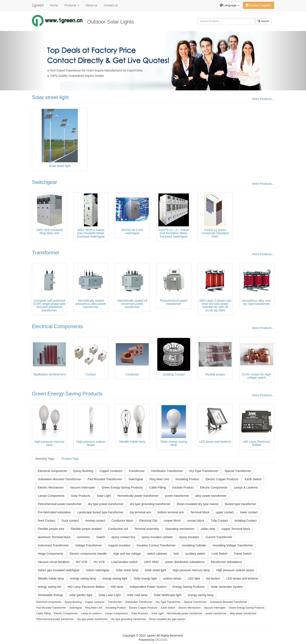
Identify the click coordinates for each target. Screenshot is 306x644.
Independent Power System (148, 587)
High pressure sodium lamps (235, 570)
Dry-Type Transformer (204, 471)
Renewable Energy (50, 595)
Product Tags (70, 459)
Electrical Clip (148, 521)
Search (263, 21)
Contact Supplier (259, 5)
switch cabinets (157, 554)
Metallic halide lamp (51, 578)
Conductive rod (118, 529)
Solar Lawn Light (109, 595)
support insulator (119, 545)
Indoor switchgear (98, 570)
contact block (196, 521)
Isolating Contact (245, 521)
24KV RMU (152, 562)
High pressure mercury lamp (191, 570)
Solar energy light (145, 578)
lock (176, 554)
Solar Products (81, 496)
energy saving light (115, 578)
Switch (101, 537)
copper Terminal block (236, 529)
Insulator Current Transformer (156, 545)
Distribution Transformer (167, 471)
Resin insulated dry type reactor (198, 504)
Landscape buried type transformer (100, 512)
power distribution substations (185, 562)
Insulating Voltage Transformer (233, 545)
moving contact (95, 521)
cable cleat (208, 529)
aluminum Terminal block (54, 537)
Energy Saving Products (188, 587)
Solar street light (50, 97)
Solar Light (104, 496)
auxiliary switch (195, 554)
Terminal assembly (147, 529)
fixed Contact (47, 521)
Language (229, 5)
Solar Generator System (227, 587)
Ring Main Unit (159, 479)
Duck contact (70, 521)
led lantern (213, 578)
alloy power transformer (211, 496)
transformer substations (226, 562)
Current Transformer (219, 537)
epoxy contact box (123, 537)
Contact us (111, 5)
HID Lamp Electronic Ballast (86, 587)
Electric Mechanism (51, 487)
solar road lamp (137, 595)
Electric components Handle (88, 554)
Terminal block (200, 512)
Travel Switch (243, 554)
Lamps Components (51, 496)
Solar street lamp (127, 570)
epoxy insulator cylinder (157, 537)
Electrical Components (57, 326)
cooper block (172, 521)
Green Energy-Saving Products (67, 394)
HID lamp (117, 587)
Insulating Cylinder (194, 545)
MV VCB (82, 562)
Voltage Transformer (88, 545)
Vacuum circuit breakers (54, 562)
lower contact (249, 512)
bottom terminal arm (171, 512)
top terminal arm (141, 512)
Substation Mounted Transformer (59, 479)
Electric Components (214, 487)
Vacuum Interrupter (83, 487)
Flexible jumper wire (51, 529)
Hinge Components (51, 554)
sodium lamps (172, 578)
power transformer (177, 496)
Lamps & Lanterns (246, 487)
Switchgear (45, 182)
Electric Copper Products (222, 479)
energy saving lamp (83, 578)
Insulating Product (187, 479)
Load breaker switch (124, 562)
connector (83, 537)
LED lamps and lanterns (242, 578)
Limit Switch (219, 554)
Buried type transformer (241, 504)
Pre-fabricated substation (54, 512)
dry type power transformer (106, 504)
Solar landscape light (168, 595)
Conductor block (122, 521)
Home (54, 5)
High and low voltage (127, 554)
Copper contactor (111, 471)
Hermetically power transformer (138, 496)
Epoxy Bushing (83, 471)
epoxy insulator (189, 537)
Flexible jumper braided (86, 529)
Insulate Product (183, 487)
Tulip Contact (219, 521)
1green (38, 5)
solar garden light (81, 595)
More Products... (263, 99)
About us (91, 5)
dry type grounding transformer (150, 504)
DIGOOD (161, 640)
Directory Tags (45, 459)
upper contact (225, 512)
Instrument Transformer (53, 545)
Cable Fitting (158, 487)
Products (72, 5)
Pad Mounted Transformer (105, 479)
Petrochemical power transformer (60, 504)
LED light (194, 578)
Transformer (46, 253)
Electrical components (52, 471)
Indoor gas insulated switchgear (59, 570)
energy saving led (50, 587)
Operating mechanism (180, 529)
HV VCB (99, 562)
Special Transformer (238, 471)
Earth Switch (253, 479)
